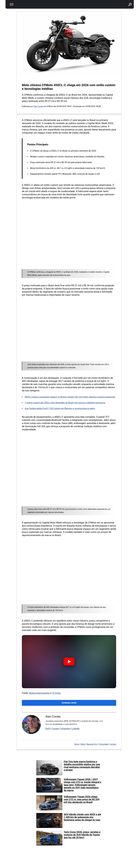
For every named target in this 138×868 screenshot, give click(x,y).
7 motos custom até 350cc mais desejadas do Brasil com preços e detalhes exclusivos (65, 403)
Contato (56, 729)
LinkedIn (76, 729)
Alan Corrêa (38, 106)
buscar (127, 1)
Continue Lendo (69, 703)
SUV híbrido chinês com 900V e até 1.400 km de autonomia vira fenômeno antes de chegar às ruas (82, 817)
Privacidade (103, 744)
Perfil (48, 729)
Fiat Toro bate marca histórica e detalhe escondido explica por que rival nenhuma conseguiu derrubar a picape (82, 766)
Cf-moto (56, 693)
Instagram (65, 729)
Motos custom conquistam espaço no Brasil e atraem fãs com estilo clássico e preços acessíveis (70, 397)
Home (77, 744)
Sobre (83, 744)
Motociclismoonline (39, 693)
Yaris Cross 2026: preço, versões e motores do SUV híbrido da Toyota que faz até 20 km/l (82, 835)
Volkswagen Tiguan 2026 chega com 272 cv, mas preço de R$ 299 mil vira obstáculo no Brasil (82, 799)
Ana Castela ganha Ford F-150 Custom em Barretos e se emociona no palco (60, 408)
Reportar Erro (92, 744)
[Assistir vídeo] (69, 662)
